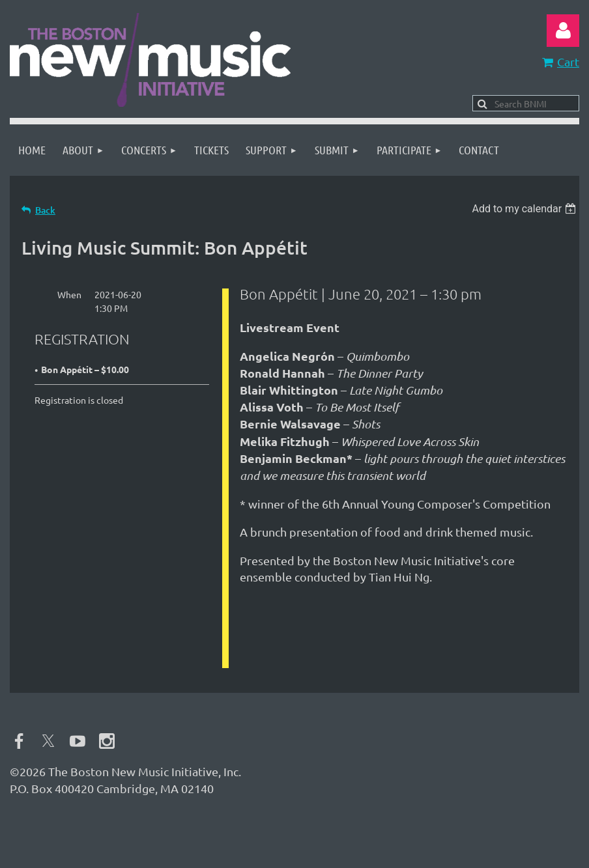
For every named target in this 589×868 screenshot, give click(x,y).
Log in (563, 31)
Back (45, 210)
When (69, 294)
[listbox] (525, 209)
